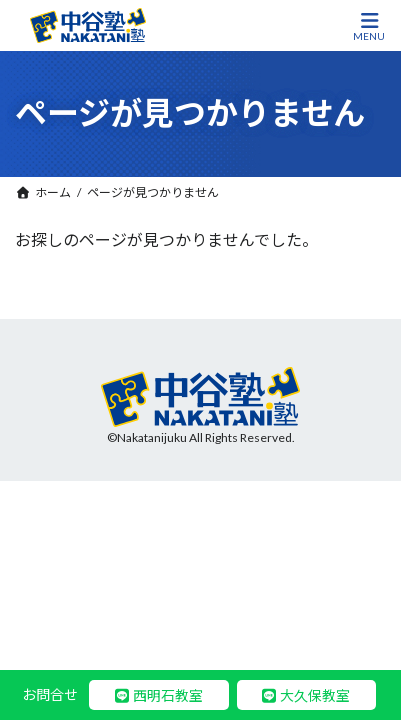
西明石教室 (168, 695)
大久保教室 (315, 695)
